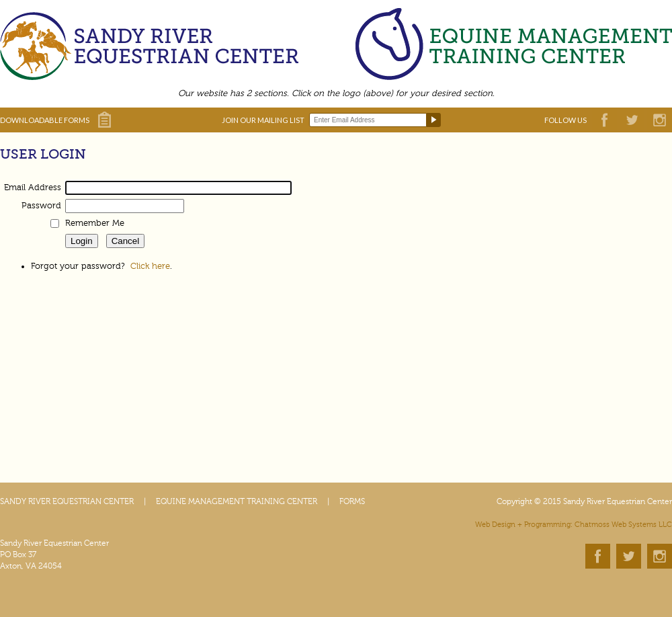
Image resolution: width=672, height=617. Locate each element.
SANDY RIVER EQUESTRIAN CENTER (67, 501)
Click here (150, 266)
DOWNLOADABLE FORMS (45, 120)
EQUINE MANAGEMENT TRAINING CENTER (237, 501)
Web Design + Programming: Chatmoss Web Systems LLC (574, 525)
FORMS (352, 501)
